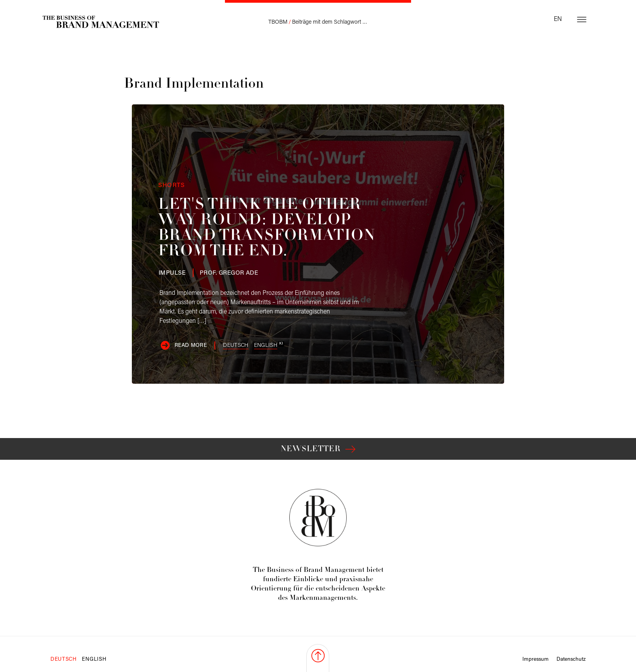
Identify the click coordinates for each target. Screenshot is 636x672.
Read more (191, 346)
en (558, 19)
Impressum (536, 659)
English (266, 346)
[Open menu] (582, 19)
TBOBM (278, 22)
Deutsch (236, 346)
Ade (229, 273)
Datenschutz (571, 659)
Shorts (172, 185)
